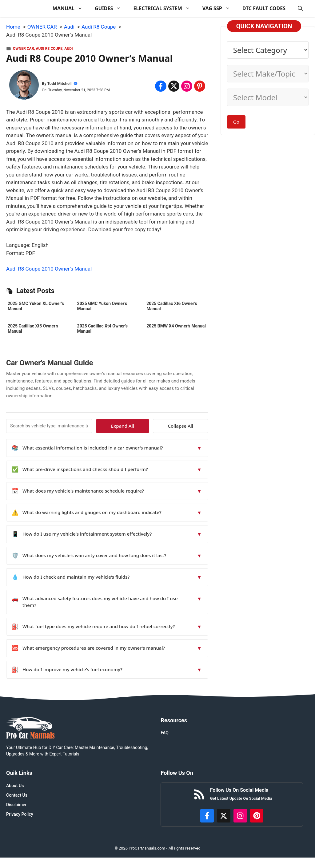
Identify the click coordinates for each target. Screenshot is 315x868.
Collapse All (190, 426)
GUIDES (111, 8)
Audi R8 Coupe (49, 49)
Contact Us (17, 795)
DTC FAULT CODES (264, 8)
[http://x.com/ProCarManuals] (224, 816)
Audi (68, 49)
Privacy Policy (20, 814)
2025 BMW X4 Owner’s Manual (176, 326)
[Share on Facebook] (161, 86)
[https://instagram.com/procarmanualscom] (240, 816)
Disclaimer (16, 805)
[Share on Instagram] (187, 86)
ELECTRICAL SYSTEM (165, 8)
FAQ (164, 733)
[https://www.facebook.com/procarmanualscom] (207, 816)
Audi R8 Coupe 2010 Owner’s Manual (49, 269)
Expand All (152, 426)
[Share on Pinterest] (200, 86)
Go (236, 122)
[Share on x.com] (174, 86)
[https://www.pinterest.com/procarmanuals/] (257, 816)
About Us (15, 786)
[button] (300, 8)
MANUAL (71, 8)
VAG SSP (219, 8)
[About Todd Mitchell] (24, 86)
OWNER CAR (23, 49)
